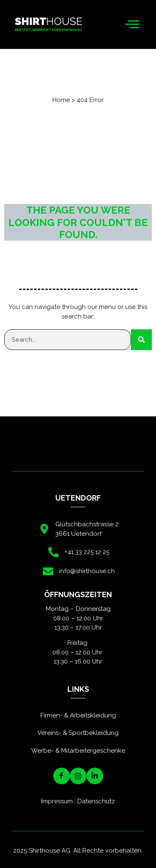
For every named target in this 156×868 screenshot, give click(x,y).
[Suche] (141, 340)
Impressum (57, 801)
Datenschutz (96, 801)
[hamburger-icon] (132, 25)
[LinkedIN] (95, 776)
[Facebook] (62, 776)
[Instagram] (78, 776)
